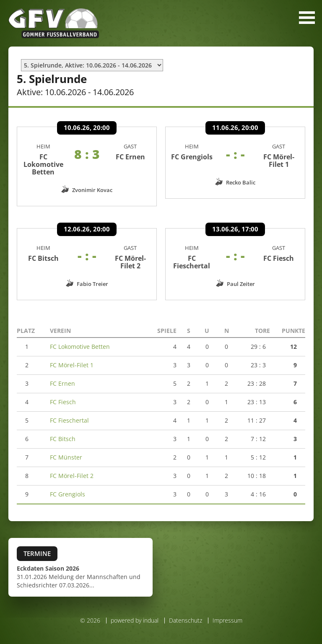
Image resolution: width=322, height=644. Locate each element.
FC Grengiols (192, 161)
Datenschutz (186, 624)
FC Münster (66, 461)
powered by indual (135, 624)
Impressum (227, 624)
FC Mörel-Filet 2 (130, 266)
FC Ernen (130, 161)
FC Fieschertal (192, 266)
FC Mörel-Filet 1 (279, 164)
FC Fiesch (279, 262)
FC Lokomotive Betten (43, 168)
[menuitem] (132, 624)
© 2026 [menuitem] (90, 624)
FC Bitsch (43, 262)
